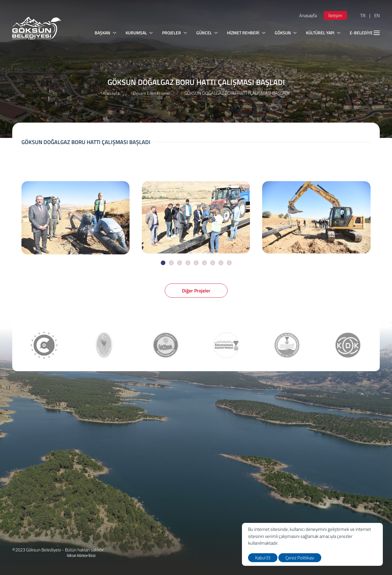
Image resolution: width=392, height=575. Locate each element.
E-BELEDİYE (365, 33)
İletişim (335, 15)
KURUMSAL (139, 33)
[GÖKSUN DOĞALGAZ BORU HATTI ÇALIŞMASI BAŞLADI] (75, 218)
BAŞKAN (106, 33)
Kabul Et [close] (263, 558)
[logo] (37, 28)
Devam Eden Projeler (152, 93)
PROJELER (175, 33)
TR (363, 15)
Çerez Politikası (300, 558)
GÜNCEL (207, 33)
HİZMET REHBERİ (246, 33)
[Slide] (163, 263)
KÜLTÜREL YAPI (323, 33)
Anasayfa (308, 15)
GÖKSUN (286, 33)
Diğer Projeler (196, 291)
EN (377, 15)
